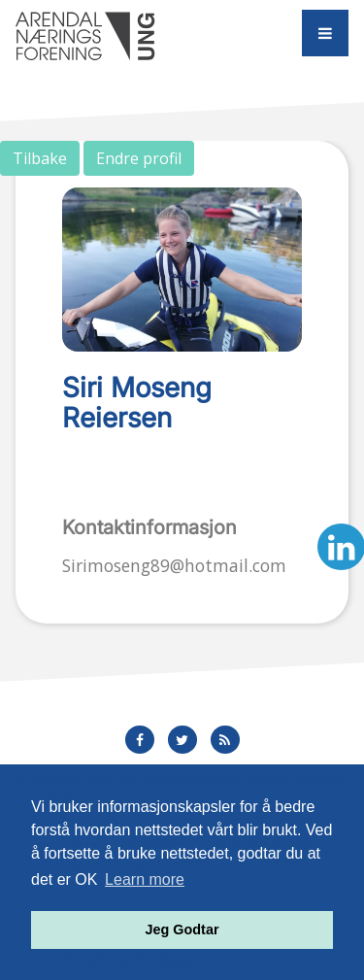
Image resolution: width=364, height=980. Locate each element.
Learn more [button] (145, 879)
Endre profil (139, 158)
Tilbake (40, 158)
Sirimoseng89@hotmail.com (174, 565)
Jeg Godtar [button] (182, 929)
